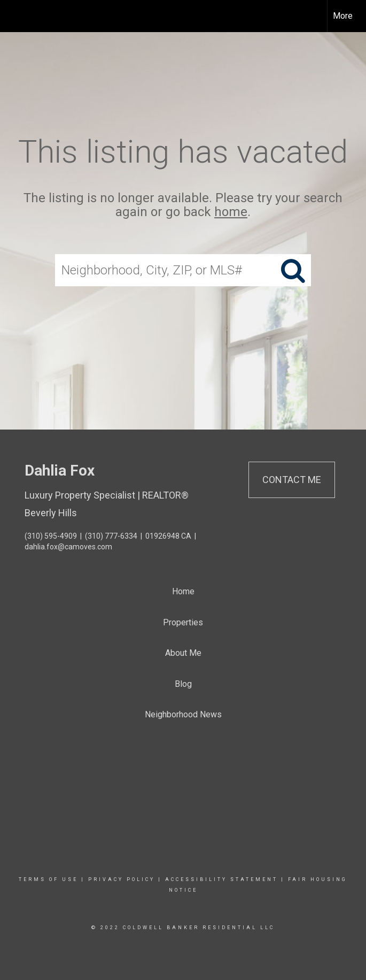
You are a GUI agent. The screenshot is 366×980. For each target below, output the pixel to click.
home (231, 212)
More (343, 16)
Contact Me (292, 480)
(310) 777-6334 (111, 536)
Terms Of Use (48, 879)
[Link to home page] (14, 16)
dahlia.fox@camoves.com (68, 547)
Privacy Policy (122, 879)
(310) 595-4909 (51, 536)
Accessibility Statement (221, 879)
